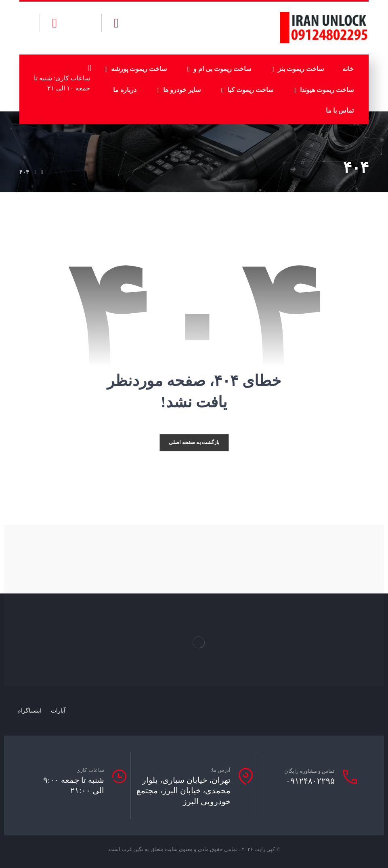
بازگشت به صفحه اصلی (194, 442)
